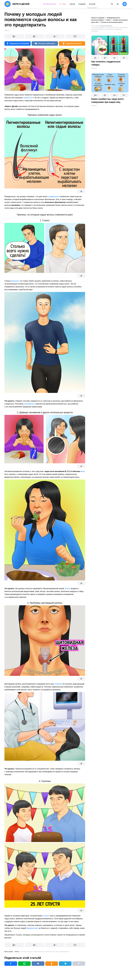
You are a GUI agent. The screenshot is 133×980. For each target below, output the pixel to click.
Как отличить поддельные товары (106, 63)
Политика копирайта (98, 20)
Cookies (108, 20)
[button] (96, 58)
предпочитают (32, 928)
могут (83, 471)
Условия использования (120, 20)
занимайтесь (29, 404)
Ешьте (68, 588)
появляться (28, 98)
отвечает (58, 684)
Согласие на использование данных (112, 22)
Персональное (50, 4)
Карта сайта (95, 22)
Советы (94, 68)
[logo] (17, 4)
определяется (54, 196)
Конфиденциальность (113, 18)
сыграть (46, 916)
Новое (63, 4)
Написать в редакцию (98, 18)
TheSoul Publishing (106, 26)
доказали (15, 281)
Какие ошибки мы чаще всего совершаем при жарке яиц (108, 100)
